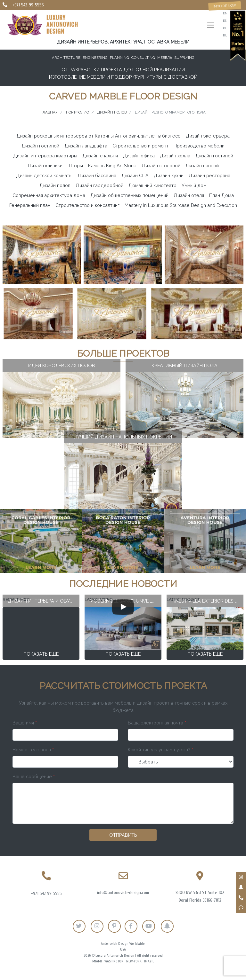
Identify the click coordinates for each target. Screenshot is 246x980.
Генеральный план (30, 205)
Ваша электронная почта (157, 723)
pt (225, 28)
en (225, 13)
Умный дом (194, 185)
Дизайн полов (55, 185)
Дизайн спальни (100, 156)
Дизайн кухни (169, 175)
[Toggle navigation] (211, 26)
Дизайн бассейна (97, 175)
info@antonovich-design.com (123, 893)
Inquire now (225, 6)
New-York (134, 961)
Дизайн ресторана (209, 175)
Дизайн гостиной (40, 146)
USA (123, 949)
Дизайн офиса (139, 156)
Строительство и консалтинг (87, 205)
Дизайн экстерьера (208, 136)
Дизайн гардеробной (99, 185)
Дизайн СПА (135, 175)
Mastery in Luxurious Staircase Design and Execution (181, 205)
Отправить (123, 835)
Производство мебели (199, 146)
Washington (114, 961)
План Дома (221, 195)
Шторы (75, 166)
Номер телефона (33, 750)
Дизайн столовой (161, 166)
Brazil (149, 961)
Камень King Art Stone (112, 166)
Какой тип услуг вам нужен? (160, 750)
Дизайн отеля (189, 195)
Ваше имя (25, 723)
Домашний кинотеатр (152, 185)
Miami (97, 961)
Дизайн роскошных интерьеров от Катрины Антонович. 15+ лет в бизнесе (98, 136)
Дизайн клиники (45, 166)
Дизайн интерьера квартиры (45, 156)
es (225, 21)
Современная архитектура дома (49, 195)
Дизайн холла (175, 156)
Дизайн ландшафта (86, 146)
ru (225, 35)
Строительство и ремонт (140, 146)
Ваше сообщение (34, 776)
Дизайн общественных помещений (129, 195)
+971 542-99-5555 (28, 5)
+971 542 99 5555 (46, 893)
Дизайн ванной (202, 166)
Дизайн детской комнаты (44, 175)
